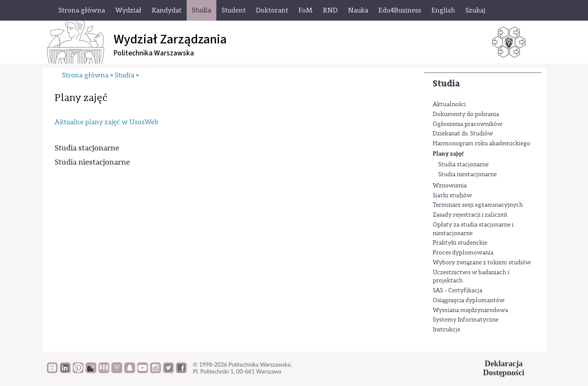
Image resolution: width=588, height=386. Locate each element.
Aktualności (449, 104)
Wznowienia (450, 186)
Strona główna (85, 75)
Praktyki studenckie (460, 243)
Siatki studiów (452, 196)
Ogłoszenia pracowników (468, 124)
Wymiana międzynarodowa (470, 310)
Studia (446, 84)
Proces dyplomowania (463, 253)
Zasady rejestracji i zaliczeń (470, 215)
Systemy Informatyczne (466, 320)
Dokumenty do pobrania (466, 114)
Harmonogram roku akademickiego (482, 144)
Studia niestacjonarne (468, 175)
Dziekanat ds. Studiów (463, 134)
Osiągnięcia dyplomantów (469, 300)
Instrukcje (446, 330)
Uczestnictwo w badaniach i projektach (471, 277)
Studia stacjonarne (463, 165)
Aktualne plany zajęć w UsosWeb (106, 122)
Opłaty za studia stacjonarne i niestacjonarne (473, 229)
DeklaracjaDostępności (504, 368)
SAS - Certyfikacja (457, 291)
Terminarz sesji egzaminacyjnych (478, 205)
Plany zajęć (448, 154)
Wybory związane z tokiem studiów (482, 263)
